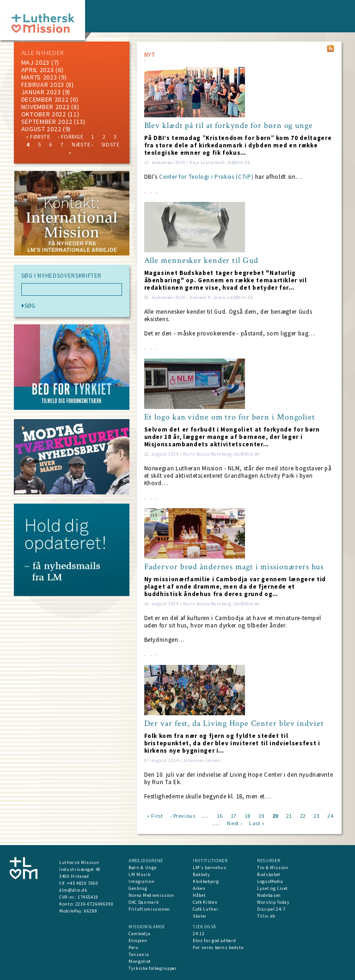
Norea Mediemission (151, 895)
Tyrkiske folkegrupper (153, 968)
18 (248, 815)
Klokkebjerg (206, 881)
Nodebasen (269, 895)
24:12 (199, 934)
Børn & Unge (142, 867)
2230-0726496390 (95, 904)
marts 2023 (39, 77)
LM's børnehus (209, 867)
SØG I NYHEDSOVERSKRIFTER (62, 276)
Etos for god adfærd (214, 940)
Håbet (199, 895)
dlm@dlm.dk (73, 890)
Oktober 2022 (44, 114)
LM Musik (139, 874)
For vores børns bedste (218, 947)
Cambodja (139, 934)
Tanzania (139, 954)
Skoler (200, 916)
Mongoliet (140, 961)
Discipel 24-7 (271, 909)
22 (303, 815)
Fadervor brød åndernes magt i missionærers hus (234, 567)
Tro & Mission (272, 867)
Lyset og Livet (272, 888)
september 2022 (47, 122)
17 (234, 815)
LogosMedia (270, 881)
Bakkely (202, 874)
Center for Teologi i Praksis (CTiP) (206, 177)
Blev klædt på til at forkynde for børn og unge (229, 126)
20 (275, 815)
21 (289, 815)
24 (330, 815)
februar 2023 (43, 85)
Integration (141, 881)
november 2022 (46, 107)
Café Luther (205, 909)
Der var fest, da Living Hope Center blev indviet (234, 724)
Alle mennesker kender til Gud (201, 261)
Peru (134, 947)
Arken (199, 888)
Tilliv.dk (266, 916)
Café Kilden (205, 902)
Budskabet (269, 874)
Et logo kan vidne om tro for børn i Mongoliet (230, 417)
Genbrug (138, 888)
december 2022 (45, 99)
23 (316, 815)
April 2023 (38, 70)
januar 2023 (41, 92)
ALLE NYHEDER (43, 53)
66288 (91, 911)
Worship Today (273, 902)
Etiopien (138, 940)
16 (220, 815)
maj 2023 (36, 62)
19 (261, 815)
